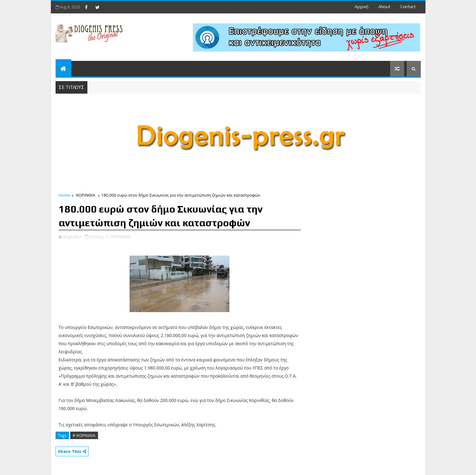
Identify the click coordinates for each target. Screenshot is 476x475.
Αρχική (361, 7)
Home (64, 195)
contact (408, 7)
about (384, 7)
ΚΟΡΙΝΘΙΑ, (121, 237)
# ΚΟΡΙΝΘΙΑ (84, 435)
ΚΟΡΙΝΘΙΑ (86, 195)
